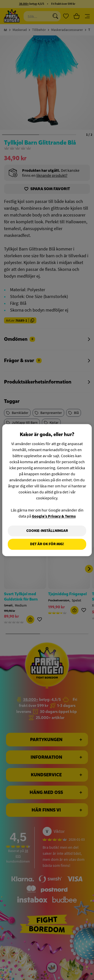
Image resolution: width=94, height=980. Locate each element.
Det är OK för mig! (47, 544)
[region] (47, 490)
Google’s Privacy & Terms (54, 516)
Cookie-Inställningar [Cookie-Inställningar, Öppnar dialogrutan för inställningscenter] (47, 531)
